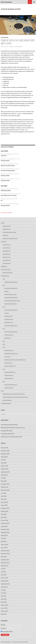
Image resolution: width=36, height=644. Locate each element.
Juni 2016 (3, 593)
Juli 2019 (3, 538)
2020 (4, 344)
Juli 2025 (3, 460)
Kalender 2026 (6, 245)
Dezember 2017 (5, 560)
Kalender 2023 (6, 254)
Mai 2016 (3, 596)
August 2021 (4, 526)
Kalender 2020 (6, 260)
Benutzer (3, 625)
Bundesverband (7, 400)
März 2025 (4, 463)
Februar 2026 (4, 448)
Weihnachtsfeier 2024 (10, 304)
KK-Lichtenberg (6, 2)
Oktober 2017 (5, 566)
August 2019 (4, 535)
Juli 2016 (3, 590)
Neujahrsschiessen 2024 (11, 288)
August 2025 (4, 457)
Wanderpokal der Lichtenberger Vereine (11, 437)
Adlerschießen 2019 (10, 366)
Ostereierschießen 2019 (11, 354)
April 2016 (4, 599)
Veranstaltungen (6, 270)
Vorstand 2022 (7, 226)
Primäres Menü (34, 2)
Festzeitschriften (8, 273)
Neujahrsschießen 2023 (11, 310)
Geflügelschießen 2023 (11, 326)
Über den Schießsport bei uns (18, 42)
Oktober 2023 (5, 487)
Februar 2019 (4, 545)
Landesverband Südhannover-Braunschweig (15, 397)
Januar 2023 (4, 505)
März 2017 (4, 575)
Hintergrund (5, 37)
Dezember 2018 (5, 551)
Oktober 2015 (5, 611)
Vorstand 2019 (7, 229)
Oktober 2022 (5, 511)
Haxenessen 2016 (9, 379)
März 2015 (4, 614)
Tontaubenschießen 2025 (8, 434)
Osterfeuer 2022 (9, 335)
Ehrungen (5, 235)
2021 (4, 341)
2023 (4, 307)
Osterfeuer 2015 (9, 388)
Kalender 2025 (6, 248)
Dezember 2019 (5, 529)
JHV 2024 (6, 291)
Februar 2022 (4, 520)
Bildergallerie (5, 276)
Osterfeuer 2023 (9, 319)
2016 (4, 369)
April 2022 (4, 514)
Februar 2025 (4, 466)
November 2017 (5, 563)
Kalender (3, 242)
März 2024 (4, 481)
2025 (4, 279)
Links (2, 391)
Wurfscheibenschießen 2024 (12, 301)
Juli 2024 (3, 478)
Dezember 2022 (5, 508)
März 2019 (4, 541)
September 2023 (5, 490)
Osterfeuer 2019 (9, 351)
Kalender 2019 (6, 263)
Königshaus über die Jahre (10, 239)
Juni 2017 (3, 572)
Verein (3, 223)
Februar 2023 (4, 502)
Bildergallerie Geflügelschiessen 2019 (15, 360)
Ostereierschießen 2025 (11, 282)
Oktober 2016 (5, 581)
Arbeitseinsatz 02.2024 (10, 295)
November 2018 (5, 554)
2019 (4, 347)
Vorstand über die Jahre (9, 232)
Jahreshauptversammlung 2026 (9, 425)
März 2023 (4, 499)
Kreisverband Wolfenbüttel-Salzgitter (14, 394)
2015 (4, 382)
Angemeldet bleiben (7, 632)
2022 (4, 329)
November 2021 (5, 523)
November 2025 (5, 451)
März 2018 (4, 557)
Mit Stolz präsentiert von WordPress (20, 642)
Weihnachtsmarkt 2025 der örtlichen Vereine (13, 428)
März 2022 (4, 517)
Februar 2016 (4, 605)
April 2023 (4, 496)
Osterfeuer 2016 (9, 375)
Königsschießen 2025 (7, 431)
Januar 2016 (4, 608)
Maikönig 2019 (8, 363)
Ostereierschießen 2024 (11, 298)
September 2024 (5, 472)
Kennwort (4, 628)
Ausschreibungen (6, 403)
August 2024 (4, 475)
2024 (4, 285)
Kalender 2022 (6, 257)
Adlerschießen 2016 (10, 372)
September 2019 (5, 532)
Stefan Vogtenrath (17, 47)
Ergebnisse (4, 267)
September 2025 (5, 454)
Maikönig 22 (8, 338)
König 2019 (7, 357)
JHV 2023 (6, 313)
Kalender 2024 (6, 251)
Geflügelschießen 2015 (11, 385)
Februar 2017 (4, 578)
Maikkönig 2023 (9, 323)
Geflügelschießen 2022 (11, 332)
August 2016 (4, 587)
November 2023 (5, 484)
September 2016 (5, 584)
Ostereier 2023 (8, 316)
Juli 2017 (3, 569)
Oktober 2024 (5, 469)
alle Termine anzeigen (7, 213)
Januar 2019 (4, 548)
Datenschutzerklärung (6, 642)
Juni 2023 (3, 493)
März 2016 (4, 602)
